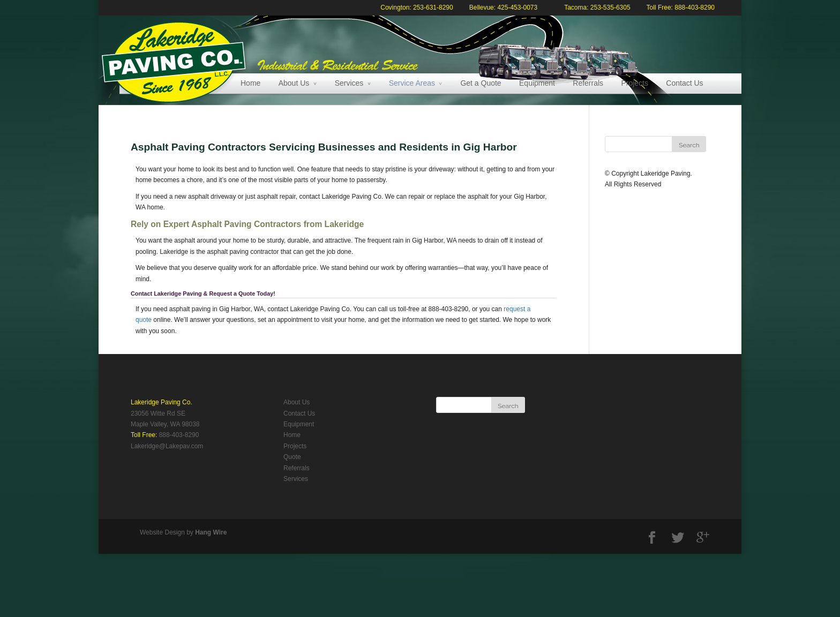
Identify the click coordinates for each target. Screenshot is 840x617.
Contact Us (684, 83)
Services (349, 83)
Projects (635, 83)
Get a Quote (481, 83)
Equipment (537, 83)
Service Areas (412, 83)
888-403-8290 (179, 435)
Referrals (588, 83)
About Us (294, 83)
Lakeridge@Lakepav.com (167, 446)
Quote (292, 457)
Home (250, 83)
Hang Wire (211, 532)
